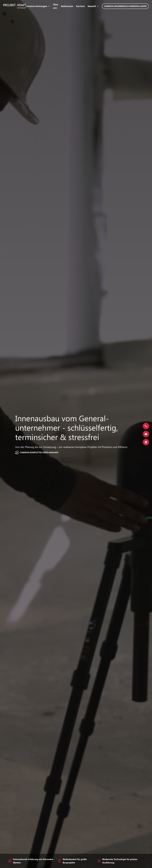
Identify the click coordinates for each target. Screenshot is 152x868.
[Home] (15, 6)
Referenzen (67, 6)
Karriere (80, 6)
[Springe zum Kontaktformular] (146, 442)
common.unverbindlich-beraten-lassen (125, 6)
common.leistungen (38, 6)
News (91, 6)
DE (96, 6)
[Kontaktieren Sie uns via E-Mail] (146, 434)
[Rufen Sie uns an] (146, 426)
